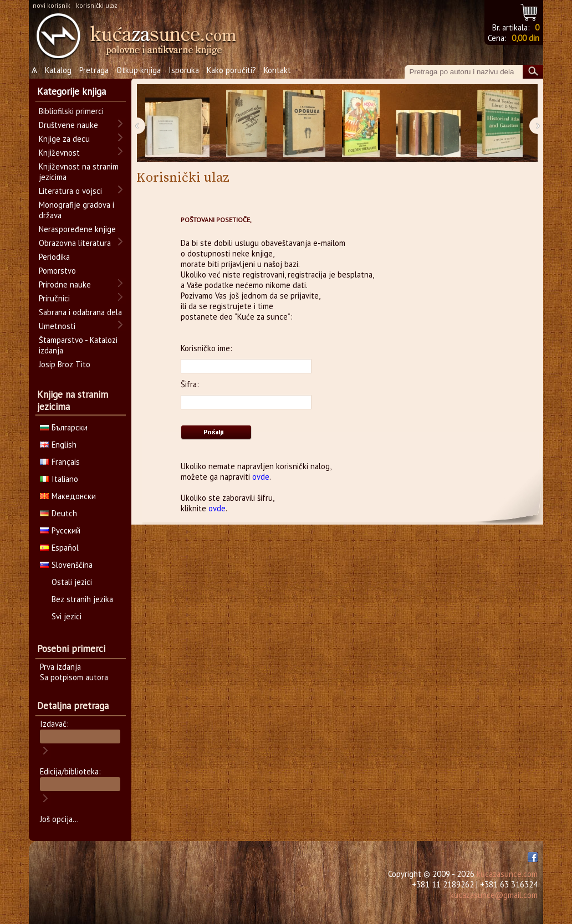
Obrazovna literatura (75, 243)
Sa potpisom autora (74, 677)
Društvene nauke (68, 125)
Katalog (58, 70)
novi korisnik (52, 5)
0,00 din (525, 38)
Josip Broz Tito (65, 364)
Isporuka (184, 70)
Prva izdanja (60, 667)
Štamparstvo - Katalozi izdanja (78, 345)
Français (60, 462)
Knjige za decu (64, 139)
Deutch (58, 513)
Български (64, 427)
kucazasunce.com (507, 874)
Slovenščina (66, 565)
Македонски (68, 496)
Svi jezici (67, 616)
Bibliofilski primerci (71, 111)
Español (59, 548)
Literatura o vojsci (70, 191)
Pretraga (94, 70)
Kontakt (277, 70)
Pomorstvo (57, 271)
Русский (60, 530)
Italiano (59, 479)
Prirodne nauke (65, 284)
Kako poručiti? (231, 70)
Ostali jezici (72, 582)
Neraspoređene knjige (77, 229)
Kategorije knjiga (71, 91)
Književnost (59, 153)
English (58, 445)
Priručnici (54, 298)
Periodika (54, 257)
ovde (261, 477)
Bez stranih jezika (82, 599)
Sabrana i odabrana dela (80, 312)
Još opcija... (59, 819)
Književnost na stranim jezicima (79, 172)
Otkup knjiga (139, 70)
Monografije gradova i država (76, 210)
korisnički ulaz (97, 5)
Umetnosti (57, 326)
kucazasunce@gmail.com (494, 895)
